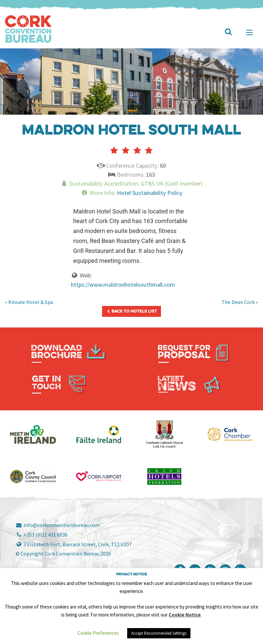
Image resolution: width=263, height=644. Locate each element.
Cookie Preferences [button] (98, 633)
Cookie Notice (185, 615)
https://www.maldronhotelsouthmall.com (123, 285)
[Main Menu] (249, 32)
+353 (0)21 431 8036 (42, 535)
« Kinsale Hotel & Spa (29, 302)
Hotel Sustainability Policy (150, 193)
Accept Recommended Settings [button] (159, 633)
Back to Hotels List (131, 311)
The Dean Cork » (240, 302)
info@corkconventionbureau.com (58, 525)
